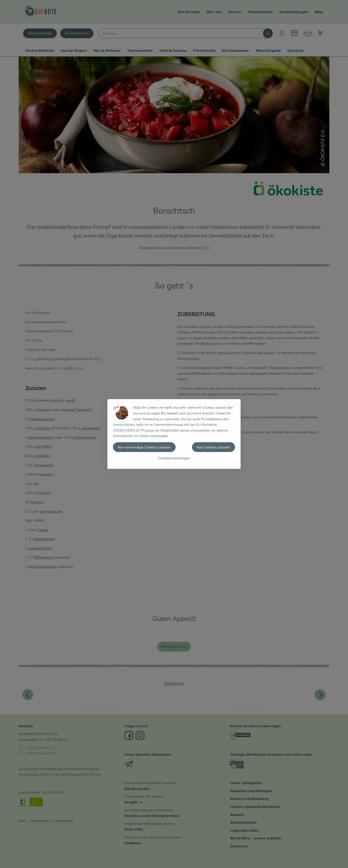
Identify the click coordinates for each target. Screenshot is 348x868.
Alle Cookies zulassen (214, 447)
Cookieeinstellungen (174, 458)
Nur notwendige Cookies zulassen (144, 447)
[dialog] (174, 434)
